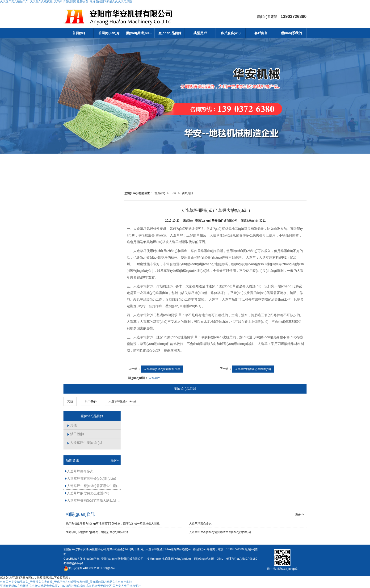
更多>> (115, 460)
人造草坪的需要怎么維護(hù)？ (87, 493)
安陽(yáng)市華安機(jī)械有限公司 (122, 559)
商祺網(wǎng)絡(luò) (178, 559)
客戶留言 (261, 33)
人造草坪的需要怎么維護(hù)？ (253, 369)
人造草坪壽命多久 (79, 471)
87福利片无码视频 (74, 586)
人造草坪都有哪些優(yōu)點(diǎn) (90, 479)
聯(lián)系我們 (291, 33)
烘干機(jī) (91, 401)
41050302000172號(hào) (89, 568)
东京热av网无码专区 (99, 586)
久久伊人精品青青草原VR (45, 586)
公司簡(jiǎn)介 (109, 33)
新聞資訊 (187, 193)
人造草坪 (154, 378)
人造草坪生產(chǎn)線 (122, 401)
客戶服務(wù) (231, 33)
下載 (173, 193)
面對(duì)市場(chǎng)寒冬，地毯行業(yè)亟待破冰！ (99, 532)
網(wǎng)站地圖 (204, 559)
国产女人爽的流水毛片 (127, 586)
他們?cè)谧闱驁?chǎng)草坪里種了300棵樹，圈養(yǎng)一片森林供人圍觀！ (114, 524)
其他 (70, 401)
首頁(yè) (79, 33)
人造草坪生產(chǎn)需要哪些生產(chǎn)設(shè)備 (93, 486)
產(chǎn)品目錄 (170, 33)
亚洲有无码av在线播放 (14, 586)
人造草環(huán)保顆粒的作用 (162, 369)
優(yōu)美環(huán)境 (140, 33)
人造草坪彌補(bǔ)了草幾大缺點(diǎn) (93, 500)
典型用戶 (200, 33)
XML (220, 559)
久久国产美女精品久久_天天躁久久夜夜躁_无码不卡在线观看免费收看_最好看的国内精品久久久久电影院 (66, 582)
